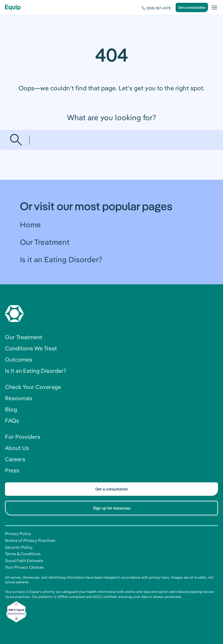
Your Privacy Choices (24, 567)
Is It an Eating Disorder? (36, 371)
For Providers (23, 437)
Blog (11, 409)
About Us (17, 448)
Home (30, 225)
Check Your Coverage (33, 387)
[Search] (122, 140)
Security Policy (19, 547)
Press (12, 470)
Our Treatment (45, 242)
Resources (19, 398)
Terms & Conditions (23, 554)
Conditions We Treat (31, 348)
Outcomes (19, 360)
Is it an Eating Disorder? (61, 259)
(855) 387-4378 (159, 8)
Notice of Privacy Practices (30, 540)
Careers (15, 459)
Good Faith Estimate (24, 561)
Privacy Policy (18, 533)
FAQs (12, 421)
